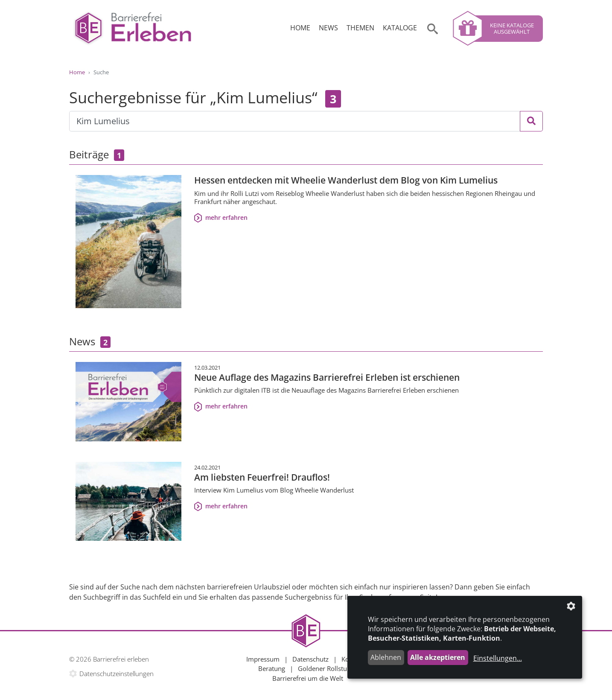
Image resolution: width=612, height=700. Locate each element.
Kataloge (400, 28)
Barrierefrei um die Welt (308, 678)
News (328, 28)
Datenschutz (310, 659)
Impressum (263, 659)
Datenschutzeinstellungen (117, 674)
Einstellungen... (498, 658)
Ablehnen (386, 657)
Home (300, 28)
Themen (360, 28)
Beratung (272, 668)
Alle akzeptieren (438, 657)
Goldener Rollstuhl (325, 668)
